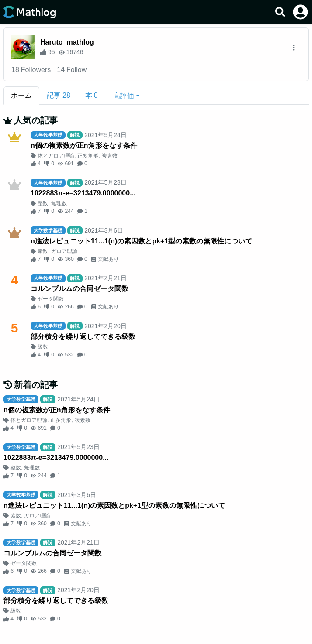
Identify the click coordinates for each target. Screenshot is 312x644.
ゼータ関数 (51, 299)
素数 (43, 251)
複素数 (110, 156)
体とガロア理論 (56, 156)
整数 (43, 203)
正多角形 (88, 156)
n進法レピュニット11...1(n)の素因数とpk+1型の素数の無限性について (141, 241)
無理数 (59, 203)
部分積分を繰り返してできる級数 (83, 337)
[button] (126, 96)
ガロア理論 (64, 251)
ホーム (21, 95)
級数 (43, 347)
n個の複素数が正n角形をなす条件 (84, 146)
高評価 (124, 96)
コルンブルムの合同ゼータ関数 (80, 289)
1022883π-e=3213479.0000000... (83, 193)
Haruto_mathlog (67, 42)
